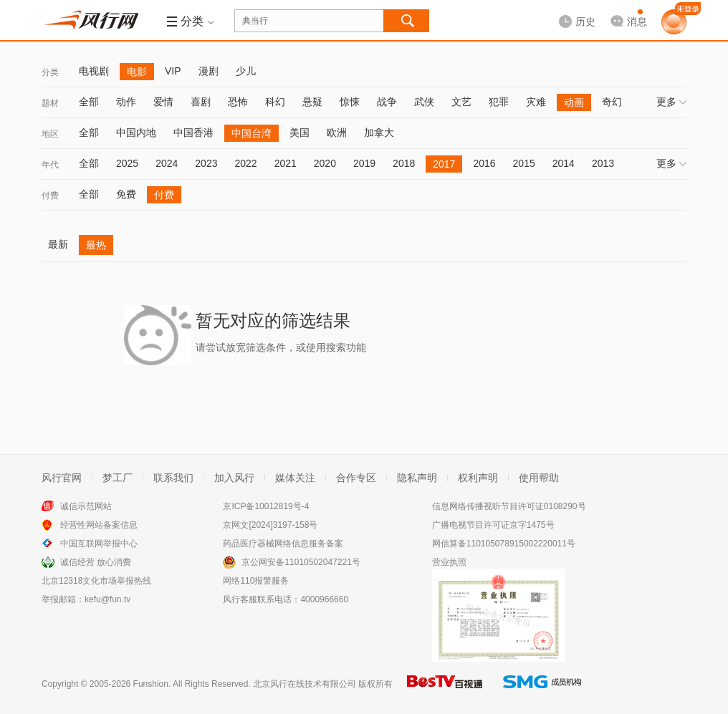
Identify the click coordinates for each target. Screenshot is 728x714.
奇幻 (612, 102)
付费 (50, 196)
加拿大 (379, 132)
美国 (300, 132)
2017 (444, 164)
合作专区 (356, 478)
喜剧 (201, 102)
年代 (50, 165)
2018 (404, 163)
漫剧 (209, 71)
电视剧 (94, 71)
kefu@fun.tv (107, 599)
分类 (50, 72)
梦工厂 (118, 478)
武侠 (424, 102)
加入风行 (234, 478)
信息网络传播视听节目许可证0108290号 (509, 506)
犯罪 (499, 102)
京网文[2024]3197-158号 (270, 525)
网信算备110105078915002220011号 (504, 544)
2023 (206, 163)
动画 (574, 102)
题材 (50, 103)
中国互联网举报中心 (99, 544)
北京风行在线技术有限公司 (305, 684)
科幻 (275, 102)
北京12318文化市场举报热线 (96, 581)
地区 (50, 134)
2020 (325, 163)
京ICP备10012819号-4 (266, 506)
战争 (387, 102)
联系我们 (173, 478)
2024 (167, 163)
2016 (484, 163)
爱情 (163, 102)
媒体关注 (295, 478)
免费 (126, 194)
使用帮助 (539, 478)
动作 (126, 102)
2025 (127, 163)
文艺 (461, 102)
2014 (564, 163)
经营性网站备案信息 (99, 525)
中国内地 (136, 132)
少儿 (246, 71)
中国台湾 (252, 133)
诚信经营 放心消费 (96, 562)
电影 (137, 72)
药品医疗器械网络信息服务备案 (283, 544)
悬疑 (312, 102)
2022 (245, 163)
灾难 (536, 102)
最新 (58, 244)
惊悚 (350, 102)
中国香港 (193, 132)
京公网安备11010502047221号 (301, 562)
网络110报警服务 (256, 581)
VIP (173, 71)
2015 (524, 163)
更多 (671, 102)
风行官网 (62, 478)
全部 (89, 102)
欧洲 (337, 132)
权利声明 (478, 478)
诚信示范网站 (86, 506)
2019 (364, 163)
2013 (603, 163)
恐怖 (238, 102)
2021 (286, 163)
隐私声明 (417, 478)
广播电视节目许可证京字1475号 (493, 525)
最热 (96, 245)
